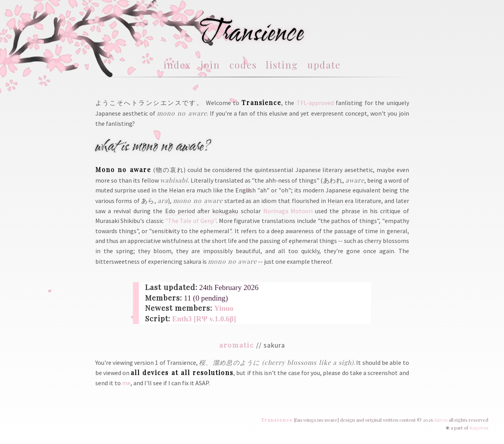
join (210, 65)
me (126, 383)
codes (243, 65)
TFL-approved (315, 103)
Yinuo (224, 308)
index (177, 65)
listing (282, 65)
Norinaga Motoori (288, 211)
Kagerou (479, 428)
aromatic (237, 345)
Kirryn (441, 420)
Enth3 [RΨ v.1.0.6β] (204, 319)
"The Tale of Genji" (191, 221)
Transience (277, 420)
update (324, 65)
